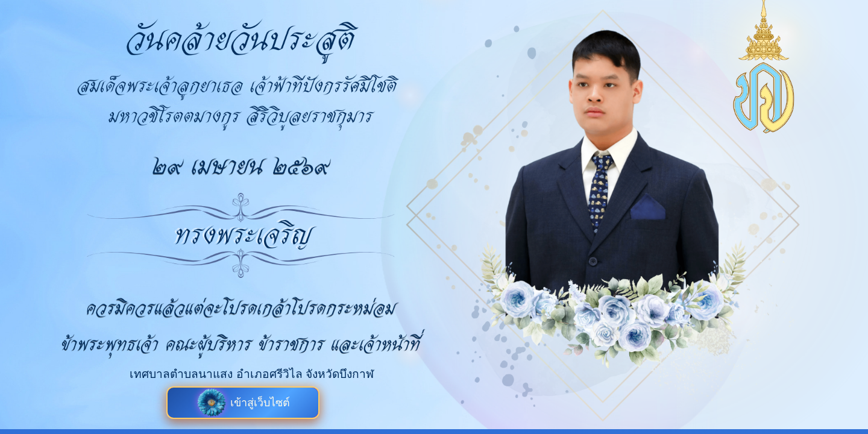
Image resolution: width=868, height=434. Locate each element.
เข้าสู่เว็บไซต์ (243, 403)
